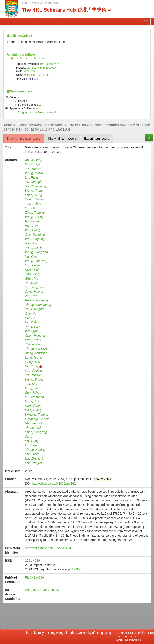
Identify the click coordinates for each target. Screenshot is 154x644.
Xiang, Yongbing (36, 353)
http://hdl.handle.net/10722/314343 (49, 548)
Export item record (97, 139)
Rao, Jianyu (33, 406)
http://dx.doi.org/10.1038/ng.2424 (55, 483)
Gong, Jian (33, 362)
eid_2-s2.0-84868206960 (41, 68)
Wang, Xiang (34, 191)
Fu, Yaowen (33, 221)
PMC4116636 (34, 577)
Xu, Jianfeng (34, 160)
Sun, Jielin (32, 454)
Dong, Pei (32, 270)
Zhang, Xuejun (35, 450)
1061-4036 (32, 561)
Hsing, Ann (33, 401)
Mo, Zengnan (34, 164)
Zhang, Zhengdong (38, 305)
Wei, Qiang (33, 230)
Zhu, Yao (31, 296)
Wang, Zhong (34, 217)
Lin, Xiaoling (33, 371)
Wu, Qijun (32, 331)
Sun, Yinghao (34, 463)
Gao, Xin (31, 243)
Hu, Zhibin (32, 322)
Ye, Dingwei (33, 169)
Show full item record (62, 139)
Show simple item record (24, 139)
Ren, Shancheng (36, 300)
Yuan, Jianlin (34, 248)
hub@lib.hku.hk (133, 640)
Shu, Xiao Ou (34, 423)
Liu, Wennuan (34, 397)
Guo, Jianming (35, 235)
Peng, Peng (33, 340)
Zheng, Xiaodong (37, 349)
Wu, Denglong (35, 239)
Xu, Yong (31, 256)
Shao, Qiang (34, 195)
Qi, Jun (30, 208)
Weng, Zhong (34, 379)
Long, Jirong (34, 357)
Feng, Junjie (33, 388)
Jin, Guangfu (34, 182)
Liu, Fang (31, 177)
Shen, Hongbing (36, 432)
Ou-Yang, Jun (34, 287)
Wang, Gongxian (36, 252)
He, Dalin (31, 226)
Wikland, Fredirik (36, 415)
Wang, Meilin (34, 173)
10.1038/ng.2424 (50, 64)
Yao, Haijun (33, 265)
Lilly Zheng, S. (35, 458)
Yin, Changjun (35, 309)
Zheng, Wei (33, 428)
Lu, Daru (31, 445)
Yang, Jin (31, 283)
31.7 (56, 565)
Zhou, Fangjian (35, 213)
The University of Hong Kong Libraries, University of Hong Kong (68, 633)
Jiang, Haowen (35, 292)
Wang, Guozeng (36, 261)
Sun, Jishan (33, 393)
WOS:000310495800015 (38, 75)
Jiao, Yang (32, 274)
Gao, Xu (31, 314)
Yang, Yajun (33, 327)
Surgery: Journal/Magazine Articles (38, 112)
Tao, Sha (31, 384)
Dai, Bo (30, 318)
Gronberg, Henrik (37, 419)
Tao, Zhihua (33, 204)
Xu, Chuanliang (36, 186)
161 (31, 101)
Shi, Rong (32, 441)
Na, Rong (33, 366)
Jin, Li (29, 437)
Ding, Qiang (33, 410)
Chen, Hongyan (36, 336)
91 (40, 105)
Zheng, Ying (33, 344)
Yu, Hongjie (33, 375)
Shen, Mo (32, 278)
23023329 (30, 71)
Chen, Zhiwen (34, 199)
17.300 (77, 569)
